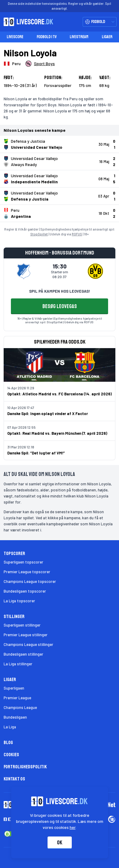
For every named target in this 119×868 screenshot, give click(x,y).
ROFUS (77, 234)
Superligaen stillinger (22, 625)
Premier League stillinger (26, 635)
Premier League (17, 698)
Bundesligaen (15, 717)
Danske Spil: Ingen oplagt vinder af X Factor (48, 414)
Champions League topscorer (30, 581)
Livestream (79, 37)
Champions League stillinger (28, 644)
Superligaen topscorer (23, 562)
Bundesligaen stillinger (23, 654)
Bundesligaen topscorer (25, 591)
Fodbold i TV (47, 37)
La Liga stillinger (18, 664)
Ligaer (107, 37)
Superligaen (14, 688)
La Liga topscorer (19, 601)
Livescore (15, 37)
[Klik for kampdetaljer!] (59, 144)
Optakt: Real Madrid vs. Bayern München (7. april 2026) (57, 433)
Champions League (20, 707)
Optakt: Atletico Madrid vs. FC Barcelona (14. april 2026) (59, 394)
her (73, 827)
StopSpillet (39, 234)
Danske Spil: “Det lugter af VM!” (36, 453)
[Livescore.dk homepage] (27, 22)
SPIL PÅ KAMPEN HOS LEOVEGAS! (59, 291)
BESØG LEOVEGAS (60, 306)
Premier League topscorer (27, 572)
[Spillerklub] (40, 64)
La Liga (10, 727)
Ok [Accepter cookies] (60, 843)
